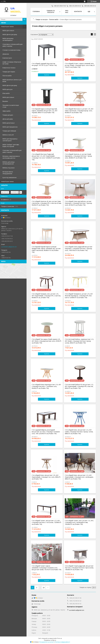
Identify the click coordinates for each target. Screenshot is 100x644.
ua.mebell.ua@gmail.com (9, 247)
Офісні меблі (6, 111)
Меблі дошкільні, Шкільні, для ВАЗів (12, 81)
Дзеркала (6, 54)
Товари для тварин (9, 72)
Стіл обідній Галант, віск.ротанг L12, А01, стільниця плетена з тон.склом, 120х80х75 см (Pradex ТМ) (46, 522)
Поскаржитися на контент (47, 642)
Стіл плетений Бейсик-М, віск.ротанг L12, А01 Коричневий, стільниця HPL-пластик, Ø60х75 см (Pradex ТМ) (79, 386)
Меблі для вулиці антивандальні (8, 39)
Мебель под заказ (9, 168)
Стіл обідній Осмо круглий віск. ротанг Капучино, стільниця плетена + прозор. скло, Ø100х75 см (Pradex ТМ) (79, 203)
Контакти (78, 11)
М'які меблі (6, 93)
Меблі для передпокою (10, 127)
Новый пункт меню (7, 27)
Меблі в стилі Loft (8, 135)
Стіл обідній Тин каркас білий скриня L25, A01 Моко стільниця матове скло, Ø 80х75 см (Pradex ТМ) (46, 341)
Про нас (67, 12)
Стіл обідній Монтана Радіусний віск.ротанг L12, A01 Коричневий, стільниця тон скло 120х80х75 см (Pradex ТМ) (46, 157)
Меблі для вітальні (9, 123)
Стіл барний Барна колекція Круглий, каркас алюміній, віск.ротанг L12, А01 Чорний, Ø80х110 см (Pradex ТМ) (45, 111)
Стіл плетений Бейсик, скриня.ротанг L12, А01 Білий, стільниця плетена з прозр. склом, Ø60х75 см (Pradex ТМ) (79, 341)
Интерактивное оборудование (8, 173)
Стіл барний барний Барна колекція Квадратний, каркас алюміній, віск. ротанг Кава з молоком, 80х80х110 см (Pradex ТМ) (46, 249)
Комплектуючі (7, 58)
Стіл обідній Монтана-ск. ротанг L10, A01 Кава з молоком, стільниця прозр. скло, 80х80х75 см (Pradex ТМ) (79, 111)
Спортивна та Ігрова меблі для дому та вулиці (12, 45)
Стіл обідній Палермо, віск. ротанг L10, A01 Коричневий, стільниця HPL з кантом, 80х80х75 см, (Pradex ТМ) (46, 296)
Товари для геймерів (9, 131)
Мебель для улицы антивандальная (9, 163)
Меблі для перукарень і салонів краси (10, 140)
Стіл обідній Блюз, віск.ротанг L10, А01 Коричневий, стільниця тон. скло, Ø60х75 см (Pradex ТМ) (46, 477)
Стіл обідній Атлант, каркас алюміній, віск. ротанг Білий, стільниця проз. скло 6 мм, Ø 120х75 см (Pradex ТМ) (80, 65)
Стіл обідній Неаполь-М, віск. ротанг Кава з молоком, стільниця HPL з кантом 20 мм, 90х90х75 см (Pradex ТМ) (47, 203)
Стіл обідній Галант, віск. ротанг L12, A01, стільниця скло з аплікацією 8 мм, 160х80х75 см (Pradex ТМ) (79, 522)
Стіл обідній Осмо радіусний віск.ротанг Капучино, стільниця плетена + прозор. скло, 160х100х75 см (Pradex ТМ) (79, 249)
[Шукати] (24, 19)
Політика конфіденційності (62, 642)
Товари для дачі (8, 115)
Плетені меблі (7, 76)
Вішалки (5, 101)
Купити (47, 75)
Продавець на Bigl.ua (50, 640)
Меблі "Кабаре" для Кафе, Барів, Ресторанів (11, 145)
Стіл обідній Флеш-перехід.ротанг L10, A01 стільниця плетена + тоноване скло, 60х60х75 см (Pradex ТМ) (46, 386)
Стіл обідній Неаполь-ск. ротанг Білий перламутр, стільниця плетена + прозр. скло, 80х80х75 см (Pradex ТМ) (79, 156)
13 (44, 588)
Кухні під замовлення (9, 177)
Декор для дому (8, 119)
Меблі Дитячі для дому (10, 34)
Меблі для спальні (8, 30)
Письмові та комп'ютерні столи (11, 106)
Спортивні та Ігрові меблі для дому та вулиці (12, 151)
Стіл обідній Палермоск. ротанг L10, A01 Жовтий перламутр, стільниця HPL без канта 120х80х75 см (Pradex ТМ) (79, 296)
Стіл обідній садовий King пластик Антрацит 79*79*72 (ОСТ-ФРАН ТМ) (44, 64)
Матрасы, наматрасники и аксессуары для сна (11, 157)
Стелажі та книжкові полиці (11, 50)
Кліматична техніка (9, 68)
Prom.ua (60, 638)
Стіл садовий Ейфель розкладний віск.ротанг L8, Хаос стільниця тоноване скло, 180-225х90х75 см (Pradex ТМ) (46, 432)
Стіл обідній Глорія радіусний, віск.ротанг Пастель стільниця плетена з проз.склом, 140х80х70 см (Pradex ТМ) (79, 568)
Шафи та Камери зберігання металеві (12, 63)
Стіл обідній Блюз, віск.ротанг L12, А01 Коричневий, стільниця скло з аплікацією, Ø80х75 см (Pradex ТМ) (79, 477)
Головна (36, 11)
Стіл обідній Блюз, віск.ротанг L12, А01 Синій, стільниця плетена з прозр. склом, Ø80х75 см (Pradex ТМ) (79, 432)
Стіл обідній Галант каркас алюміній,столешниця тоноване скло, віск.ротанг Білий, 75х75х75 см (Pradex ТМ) (47, 568)
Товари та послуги (51, 12)
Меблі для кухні (7, 89)
